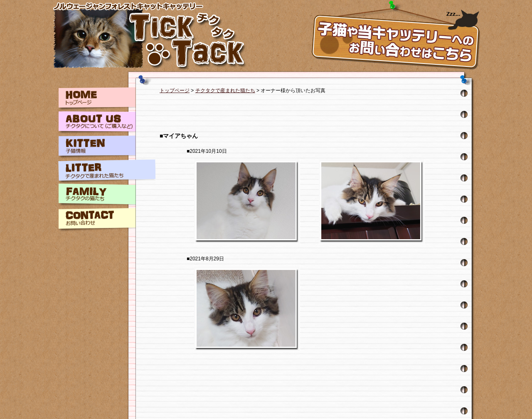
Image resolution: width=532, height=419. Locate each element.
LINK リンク (107, 244)
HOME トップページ (107, 99)
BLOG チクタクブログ (107, 268)
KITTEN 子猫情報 (107, 147)
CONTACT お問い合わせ (107, 220)
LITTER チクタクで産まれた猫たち (107, 172)
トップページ (175, 91)
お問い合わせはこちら (395, 35)
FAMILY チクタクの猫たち (107, 196)
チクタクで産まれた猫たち (225, 91)
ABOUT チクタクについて (107, 123)
